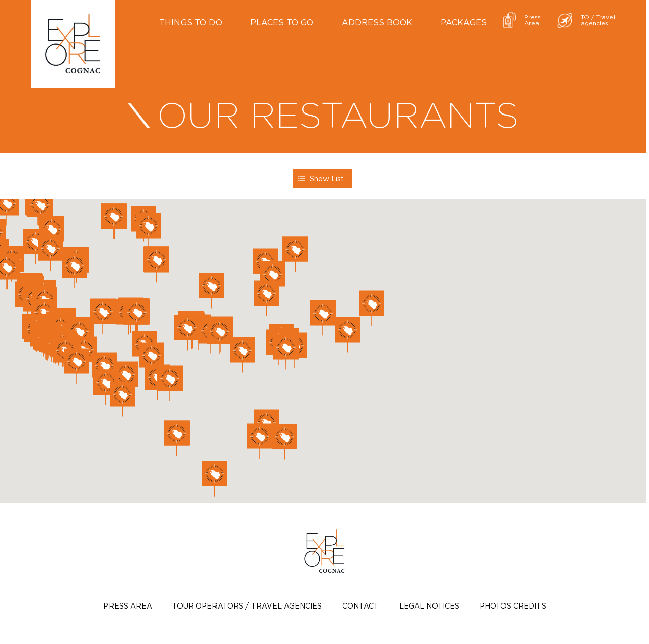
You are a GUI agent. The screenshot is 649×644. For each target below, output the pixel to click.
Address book (377, 22)
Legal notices (429, 606)
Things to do (191, 22)
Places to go (282, 22)
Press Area (128, 606)
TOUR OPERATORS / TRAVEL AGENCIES (247, 606)
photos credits (513, 606)
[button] (323, 318)
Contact (360, 606)
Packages (464, 22)
